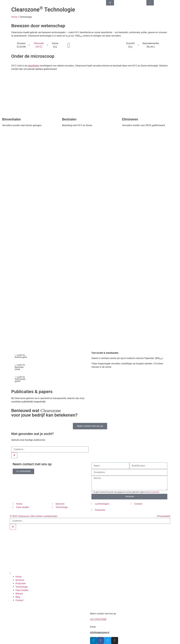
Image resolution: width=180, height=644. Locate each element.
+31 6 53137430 (98, 619)
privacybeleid (154, 492)
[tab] (21, 356)
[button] (50, 573)
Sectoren (20, 580)
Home (14, 17)
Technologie (22, 587)
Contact (19, 600)
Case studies (22, 590)
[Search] (14, 455)
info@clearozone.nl (100, 632)
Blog (18, 597)
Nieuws (19, 594)
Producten (21, 583)
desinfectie (33, 66)
